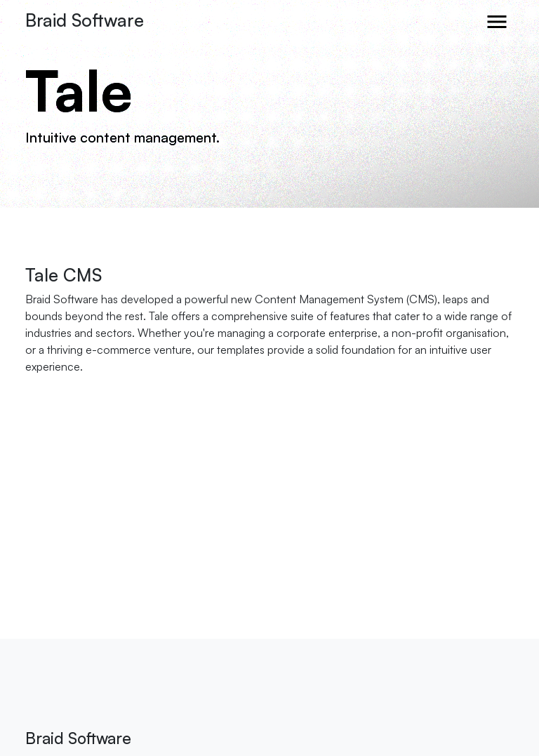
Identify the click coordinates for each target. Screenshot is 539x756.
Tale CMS (64, 274)
